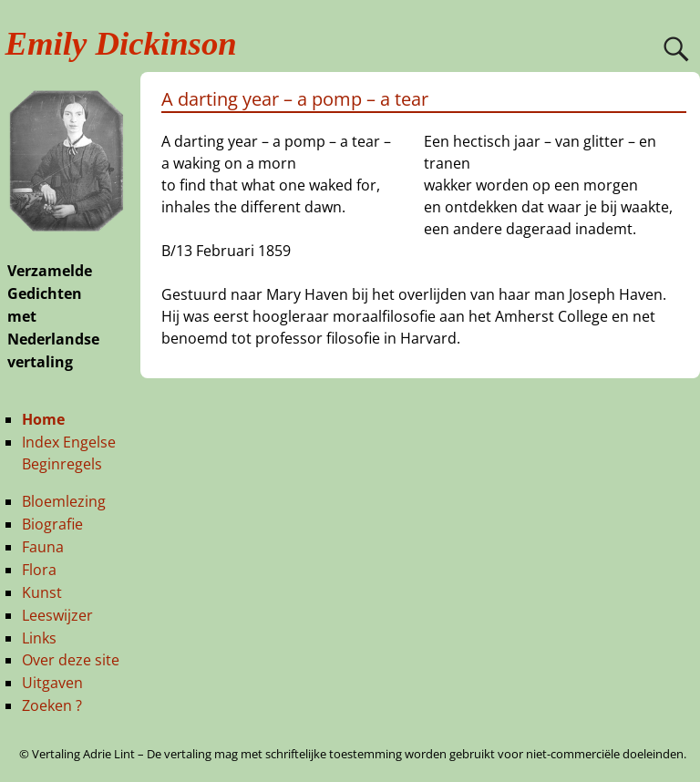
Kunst (42, 592)
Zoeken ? (52, 705)
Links (39, 638)
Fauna (43, 547)
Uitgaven (52, 683)
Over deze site (71, 660)
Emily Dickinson (121, 43)
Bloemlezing (64, 501)
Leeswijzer (57, 615)
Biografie (52, 524)
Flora (39, 570)
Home (43, 419)
